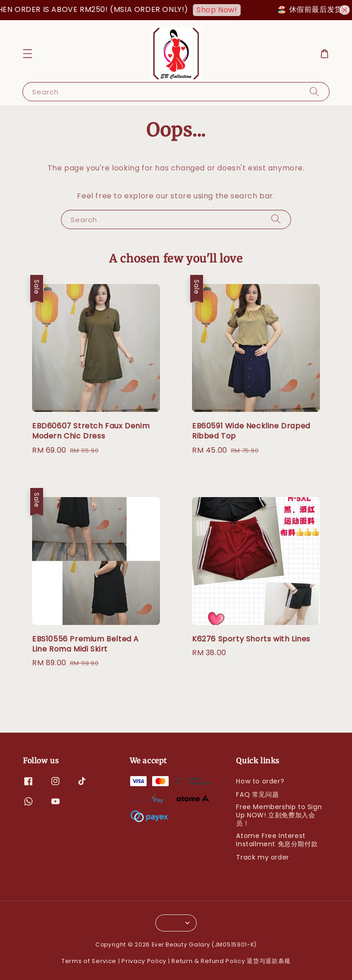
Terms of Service (89, 961)
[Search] (314, 91)
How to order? (260, 781)
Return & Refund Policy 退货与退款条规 (231, 961)
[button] (27, 54)
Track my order (262, 857)
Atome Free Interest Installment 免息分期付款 (277, 840)
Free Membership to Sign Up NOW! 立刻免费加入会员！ (279, 815)
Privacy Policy (144, 961)
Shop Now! (226, 10)
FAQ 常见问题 (257, 794)
